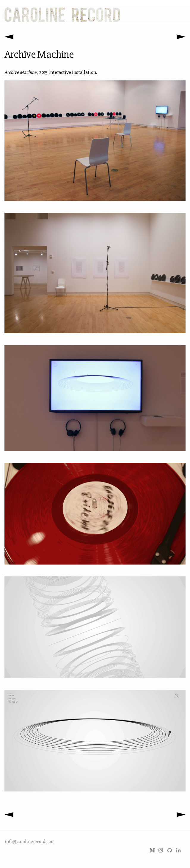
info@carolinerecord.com (30, 842)
